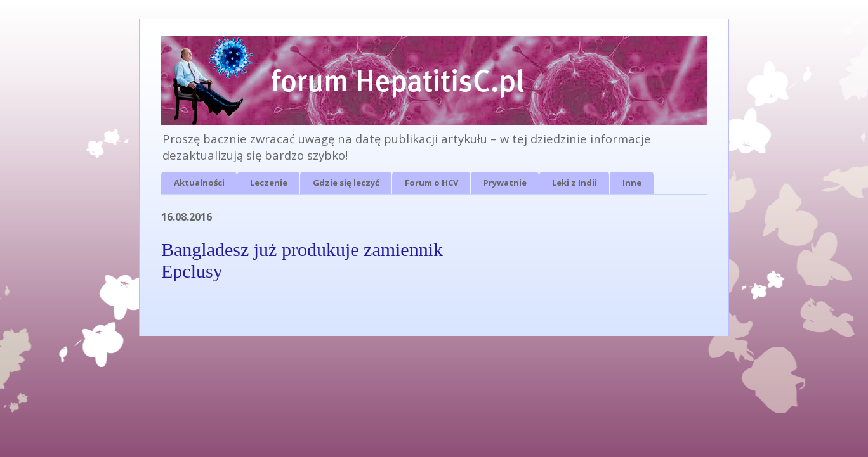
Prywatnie (505, 183)
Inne (632, 183)
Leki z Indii (575, 183)
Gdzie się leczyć (346, 183)
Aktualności (199, 183)
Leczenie (269, 183)
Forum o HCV (431, 183)
